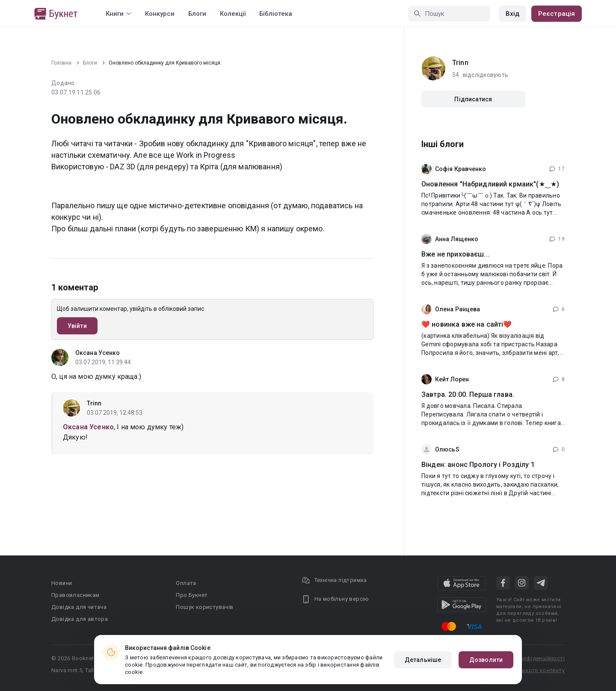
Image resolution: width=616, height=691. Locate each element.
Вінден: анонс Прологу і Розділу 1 (478, 465)
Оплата (186, 583)
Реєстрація (557, 14)
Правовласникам (76, 595)
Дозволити (486, 660)
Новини (62, 583)
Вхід (512, 14)
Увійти (77, 326)
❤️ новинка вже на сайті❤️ (466, 324)
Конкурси (160, 14)
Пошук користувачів (204, 607)
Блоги (197, 14)
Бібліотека (276, 14)
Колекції (233, 14)
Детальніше (423, 660)
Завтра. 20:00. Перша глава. (468, 394)
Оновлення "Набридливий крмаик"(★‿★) (490, 184)
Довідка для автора (80, 619)
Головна (61, 63)
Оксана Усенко (98, 353)
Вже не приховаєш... (455, 254)
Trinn (94, 403)
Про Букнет (192, 595)
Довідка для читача (79, 607)
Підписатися (473, 99)
